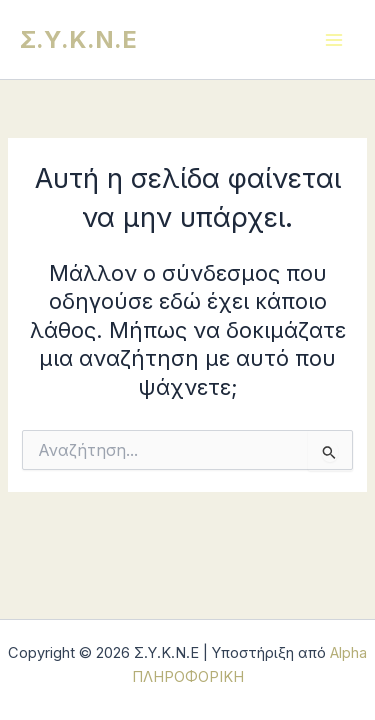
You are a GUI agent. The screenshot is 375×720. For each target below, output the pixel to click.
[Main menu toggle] (334, 40)
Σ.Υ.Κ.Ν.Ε (78, 39)
